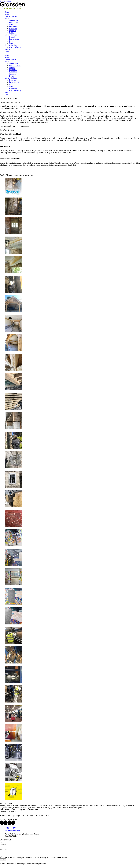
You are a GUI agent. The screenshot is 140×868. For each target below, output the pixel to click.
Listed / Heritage (11, 35)
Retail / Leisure (15, 22)
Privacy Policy (51, 865)
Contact (7, 51)
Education (13, 27)
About (7, 14)
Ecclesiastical (14, 39)
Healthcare (13, 29)
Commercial (14, 20)
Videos (7, 49)
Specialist (13, 31)
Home (7, 12)
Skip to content (6, 1)
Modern (8, 18)
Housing (12, 33)
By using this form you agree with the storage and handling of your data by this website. (35, 859)
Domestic (13, 37)
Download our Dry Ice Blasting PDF (13, 171)
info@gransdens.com (58, 815)
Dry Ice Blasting (11, 45)
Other (11, 41)
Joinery (12, 25)
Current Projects (11, 16)
